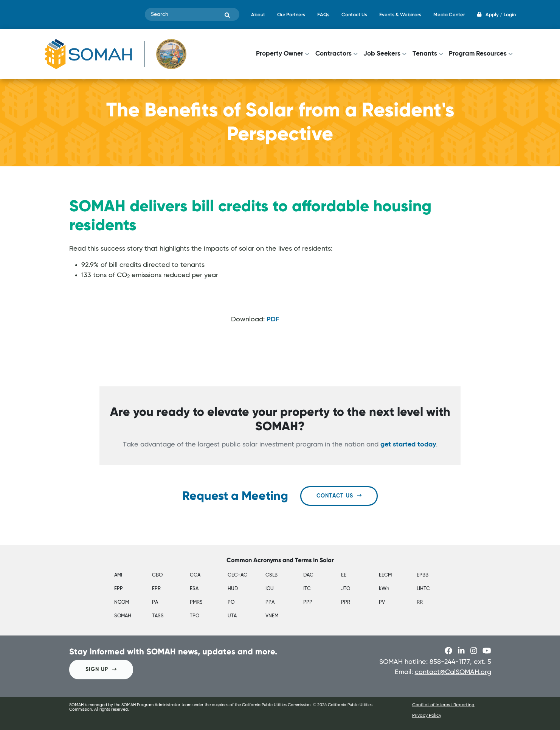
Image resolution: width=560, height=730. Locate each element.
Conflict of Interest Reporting (443, 705)
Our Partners (291, 15)
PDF (273, 319)
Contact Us (354, 15)
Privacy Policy (427, 716)
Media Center (449, 15)
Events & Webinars (400, 15)
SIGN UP (101, 669)
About (258, 15)
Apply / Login (496, 15)
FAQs (323, 15)
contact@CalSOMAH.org (453, 672)
